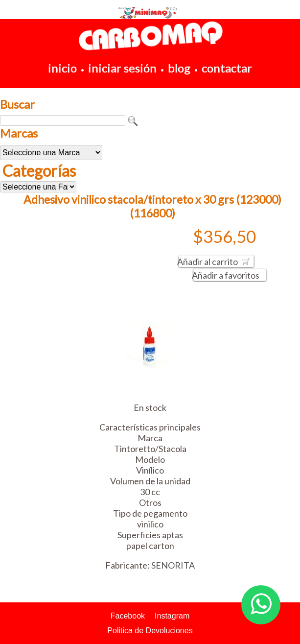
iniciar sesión (122, 68)
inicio (62, 68)
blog (179, 68)
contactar (227, 68)
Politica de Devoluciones (150, 631)
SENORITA (173, 565)
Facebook (128, 616)
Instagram (172, 616)
